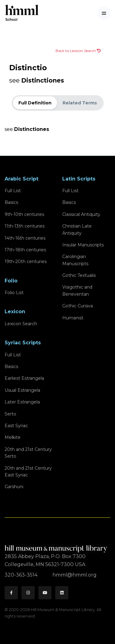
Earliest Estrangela (24, 378)
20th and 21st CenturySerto (28, 453)
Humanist (73, 318)
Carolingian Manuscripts (75, 260)
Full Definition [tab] (35, 103)
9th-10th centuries (24, 214)
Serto (10, 414)
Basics (11, 202)
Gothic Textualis (79, 275)
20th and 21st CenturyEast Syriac (28, 472)
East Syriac (16, 426)
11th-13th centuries (25, 226)
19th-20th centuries (26, 261)
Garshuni (14, 487)
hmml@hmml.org (75, 575)
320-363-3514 (22, 575)
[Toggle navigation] (104, 13)
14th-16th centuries (25, 238)
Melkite (13, 437)
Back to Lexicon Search (78, 51)
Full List (13, 191)
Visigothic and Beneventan (77, 290)
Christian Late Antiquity (77, 229)
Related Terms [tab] (80, 103)
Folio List (14, 293)
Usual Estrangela (22, 390)
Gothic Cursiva (78, 306)
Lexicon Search (21, 324)
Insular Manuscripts (83, 245)
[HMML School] (22, 13)
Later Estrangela (22, 402)
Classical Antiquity (81, 214)
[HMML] (57, 546)
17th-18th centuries (25, 250)
